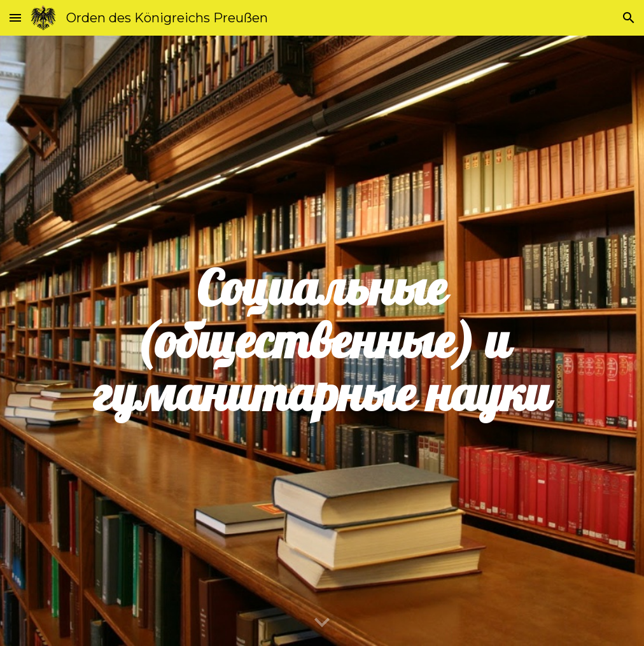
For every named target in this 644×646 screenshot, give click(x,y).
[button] (15, 18)
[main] (322, 341)
